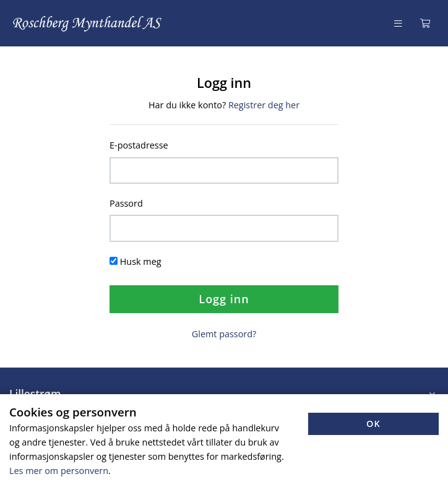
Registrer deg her (264, 105)
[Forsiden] (88, 23)
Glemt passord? (224, 334)
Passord (126, 203)
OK (373, 424)
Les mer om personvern (59, 471)
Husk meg (141, 261)
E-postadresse (139, 145)
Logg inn (224, 299)
